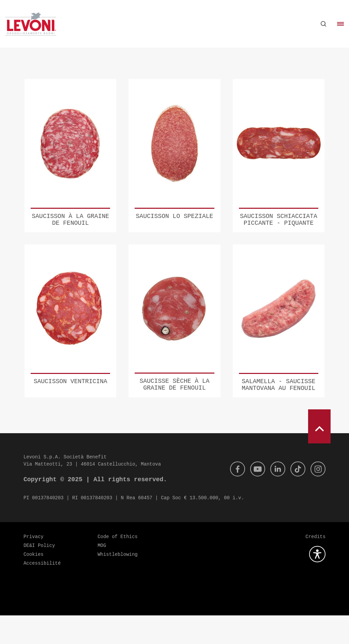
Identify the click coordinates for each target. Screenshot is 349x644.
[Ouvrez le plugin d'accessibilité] (317, 583)
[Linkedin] (274, 498)
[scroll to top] (319, 455)
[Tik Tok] (296, 498)
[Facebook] (231, 498)
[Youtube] (253, 498)
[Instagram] (317, 498)
